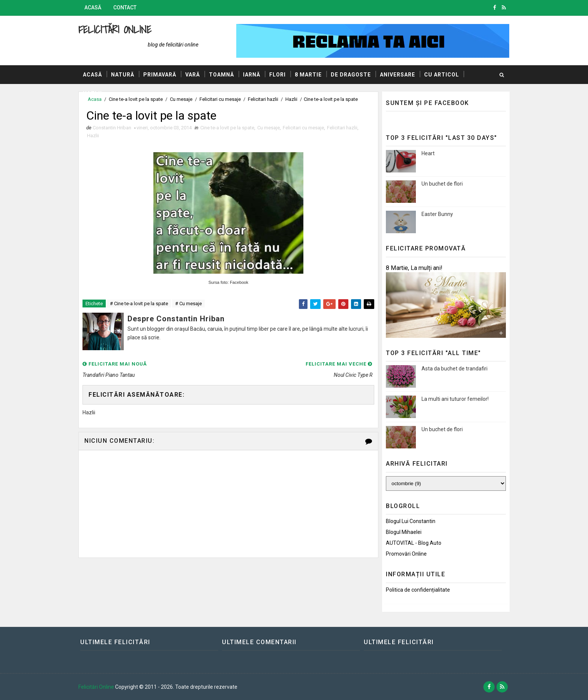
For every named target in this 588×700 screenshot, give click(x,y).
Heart (428, 153)
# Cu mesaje (188, 304)
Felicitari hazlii (342, 128)
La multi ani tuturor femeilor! (455, 399)
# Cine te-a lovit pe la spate (139, 304)
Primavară (160, 75)
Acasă (93, 7)
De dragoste (351, 75)
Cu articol (442, 75)
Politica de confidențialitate (418, 590)
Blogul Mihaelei (404, 532)
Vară (193, 75)
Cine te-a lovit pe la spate (227, 128)
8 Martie (308, 75)
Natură (123, 75)
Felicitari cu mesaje (303, 128)
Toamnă (221, 75)
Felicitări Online (115, 29)
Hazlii (92, 93)
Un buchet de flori (442, 184)
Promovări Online (406, 554)
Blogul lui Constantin (411, 521)
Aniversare (397, 75)
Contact (125, 7)
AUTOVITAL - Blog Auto (414, 543)
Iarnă (252, 75)
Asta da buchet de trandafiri (454, 369)
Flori (277, 75)
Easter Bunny (437, 214)
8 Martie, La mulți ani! (414, 268)
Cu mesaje (268, 128)
